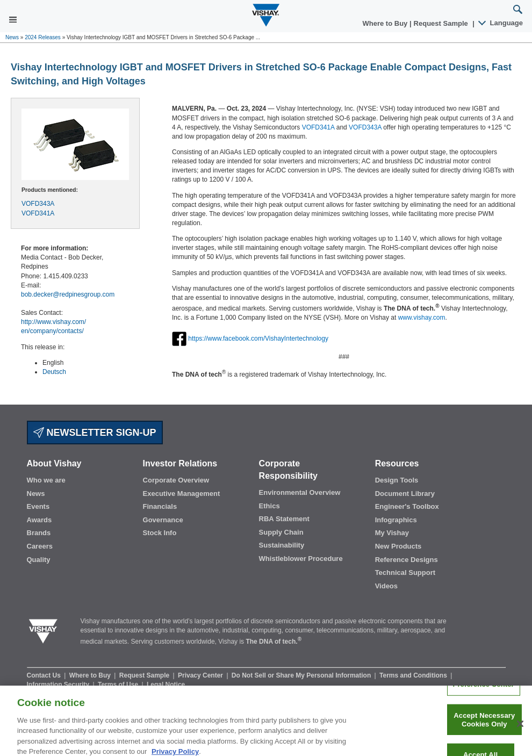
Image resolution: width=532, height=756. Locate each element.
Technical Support (405, 573)
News (12, 37)
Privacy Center (201, 675)
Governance (163, 520)
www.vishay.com (422, 318)
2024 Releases (43, 37)
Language (501, 23)
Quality (39, 560)
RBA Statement (284, 519)
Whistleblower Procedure (301, 559)
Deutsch (54, 372)
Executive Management (182, 494)
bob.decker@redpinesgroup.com (68, 294)
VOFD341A (38, 213)
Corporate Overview (176, 480)
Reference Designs (407, 560)
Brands (39, 533)
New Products (398, 546)
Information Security (59, 685)
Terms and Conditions (414, 675)
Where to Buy (386, 23)
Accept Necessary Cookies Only (484, 725)
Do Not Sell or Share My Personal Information (302, 675)
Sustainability (282, 545)
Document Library (405, 494)
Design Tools (397, 480)
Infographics (396, 520)
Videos (386, 586)
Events (38, 506)
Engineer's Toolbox (407, 506)
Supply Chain (281, 532)
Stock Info (160, 533)
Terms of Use (119, 685)
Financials (160, 506)
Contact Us (45, 675)
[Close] (520, 729)
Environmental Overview (300, 492)
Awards (39, 520)
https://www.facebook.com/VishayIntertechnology (258, 339)
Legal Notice (166, 685)
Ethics (269, 506)
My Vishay (392, 533)
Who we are (46, 480)
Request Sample (145, 675)
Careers (40, 546)
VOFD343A (38, 204)
